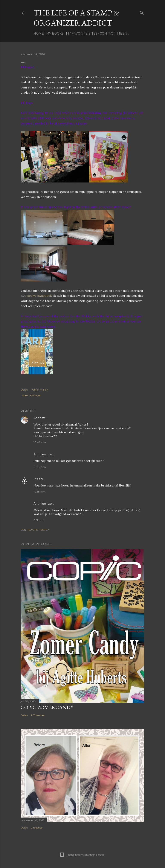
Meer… (123, 33)
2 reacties (37, 828)
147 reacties (38, 715)
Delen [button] (24, 390)
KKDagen (36, 395)
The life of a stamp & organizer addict (76, 18)
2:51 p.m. (39, 520)
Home (39, 33)
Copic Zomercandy (47, 707)
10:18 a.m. (40, 492)
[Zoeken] (142, 12)
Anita (37, 418)
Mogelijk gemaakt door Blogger (82, 855)
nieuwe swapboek (39, 296)
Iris (36, 479)
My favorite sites (82, 33)
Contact (107, 33)
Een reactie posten (35, 530)
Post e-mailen (40, 390)
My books (55, 33)
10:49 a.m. (40, 442)
